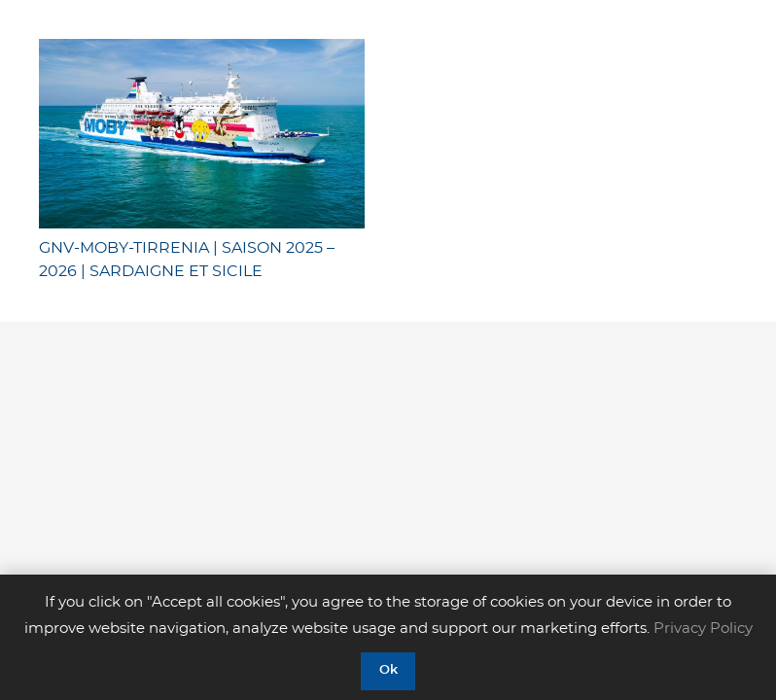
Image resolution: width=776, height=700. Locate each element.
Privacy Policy (703, 629)
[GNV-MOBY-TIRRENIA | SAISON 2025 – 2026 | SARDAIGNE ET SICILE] (202, 134)
